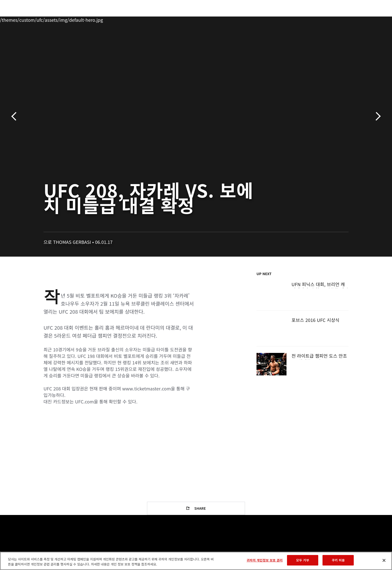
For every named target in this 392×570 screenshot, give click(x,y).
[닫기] (384, 560)
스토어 (338, 19)
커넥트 (280, 19)
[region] (196, 561)
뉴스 (98, 19)
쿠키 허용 (338, 560)
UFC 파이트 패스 (309, 19)
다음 (376, 116)
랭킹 (58, 19)
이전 (16, 116)
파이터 (79, 19)
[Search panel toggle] (351, 19)
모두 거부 (302, 560)
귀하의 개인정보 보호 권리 (264, 560)
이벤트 (39, 19)
